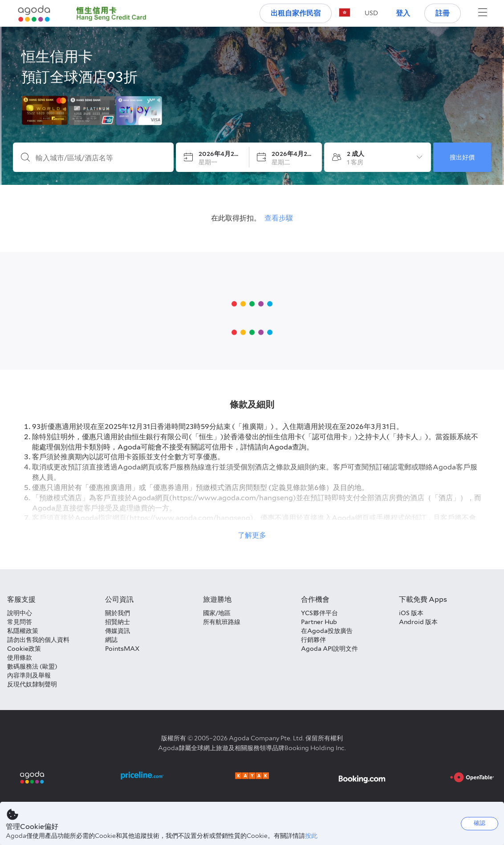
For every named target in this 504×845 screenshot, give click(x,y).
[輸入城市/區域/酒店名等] (100, 158)
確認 (480, 823)
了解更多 (252, 535)
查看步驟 (279, 218)
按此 (311, 836)
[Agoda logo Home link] (34, 14)
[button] (371, 13)
